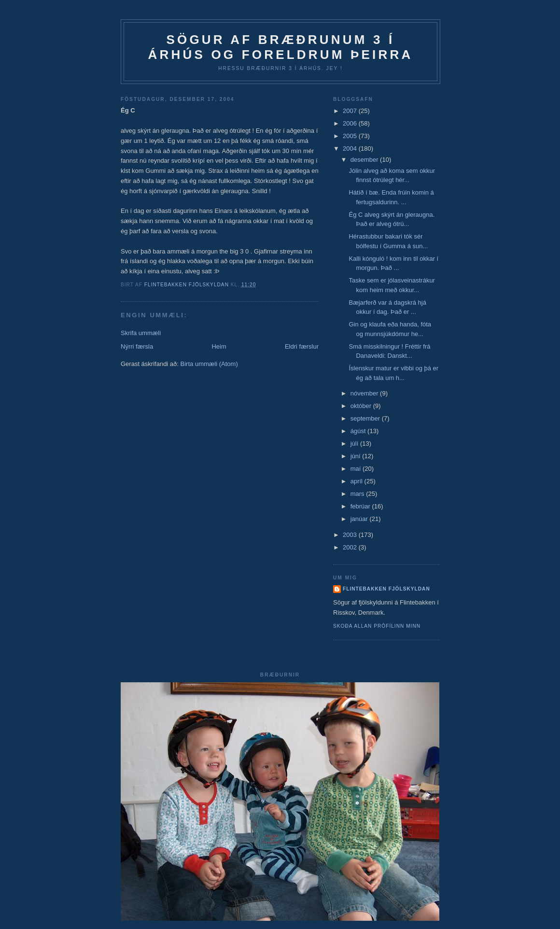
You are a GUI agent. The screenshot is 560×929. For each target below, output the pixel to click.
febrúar (361, 506)
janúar (360, 519)
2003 (351, 535)
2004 (351, 148)
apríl (357, 481)
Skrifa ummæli (141, 333)
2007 (351, 111)
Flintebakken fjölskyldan (386, 589)
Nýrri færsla (137, 346)
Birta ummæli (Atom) (209, 364)
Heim (219, 346)
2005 (351, 136)
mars (358, 494)
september (366, 418)
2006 (351, 123)
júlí (355, 443)
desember (365, 160)
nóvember (365, 393)
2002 (351, 547)
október (362, 406)
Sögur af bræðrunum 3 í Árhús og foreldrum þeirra (281, 47)
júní (357, 456)
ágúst (359, 431)
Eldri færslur (302, 346)
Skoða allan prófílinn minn (377, 626)
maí (357, 469)
